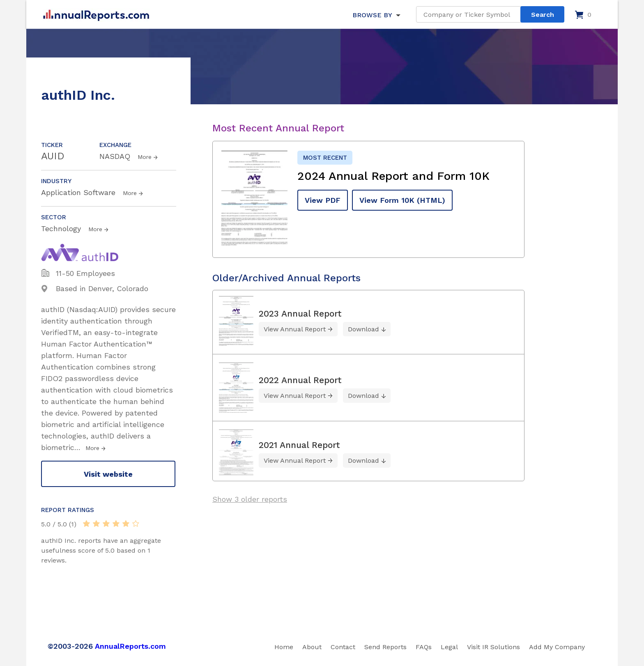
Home (284, 647)
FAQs (424, 647)
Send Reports (385, 647)
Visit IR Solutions (493, 647)
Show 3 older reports (250, 499)
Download (363, 329)
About (312, 647)
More (145, 157)
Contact (343, 647)
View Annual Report (295, 329)
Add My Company (557, 647)
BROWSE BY (372, 15)
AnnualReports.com (130, 646)
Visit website (108, 474)
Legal (449, 647)
